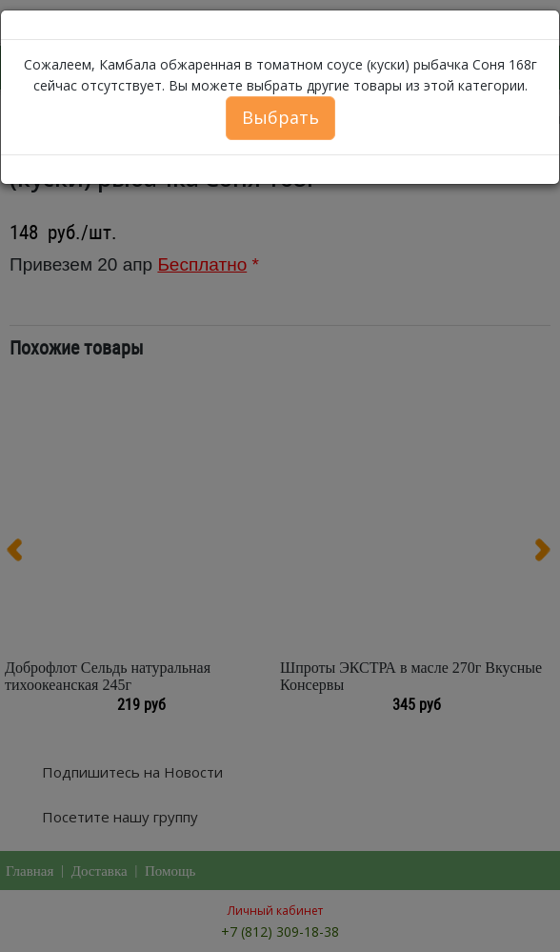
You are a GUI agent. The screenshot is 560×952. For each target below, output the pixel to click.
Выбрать (280, 117)
